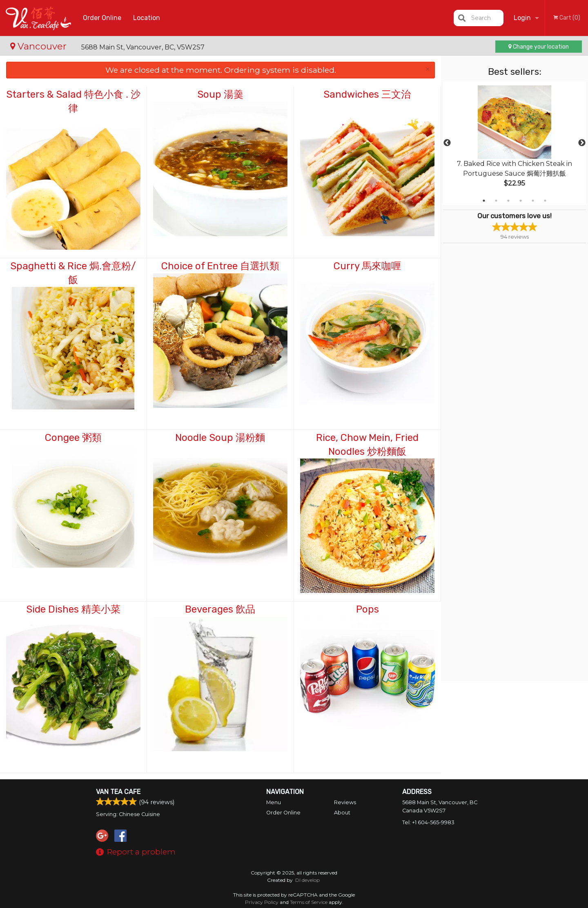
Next (582, 143)
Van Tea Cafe (118, 792)
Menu (274, 802)
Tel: (428, 822)
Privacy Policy (262, 902)
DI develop (307, 880)
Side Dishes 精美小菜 (73, 609)
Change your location (539, 47)
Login (522, 18)
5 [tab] (533, 201)
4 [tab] (521, 201)
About (342, 813)
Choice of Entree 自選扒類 (220, 266)
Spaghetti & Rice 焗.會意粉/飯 (73, 273)
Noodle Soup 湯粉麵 (220, 438)
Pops (367, 609)
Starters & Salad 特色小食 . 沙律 (73, 101)
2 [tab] (496, 201)
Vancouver (40, 46)
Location (147, 18)
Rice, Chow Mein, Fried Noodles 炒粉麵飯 (367, 445)
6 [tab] (545, 201)
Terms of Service (309, 902)
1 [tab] (484, 201)
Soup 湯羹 (220, 94)
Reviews (345, 802)
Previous (447, 143)
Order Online (102, 18)
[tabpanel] (514, 143)
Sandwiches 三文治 (367, 94)
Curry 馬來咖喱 (367, 266)
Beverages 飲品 (220, 609)
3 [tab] (508, 201)
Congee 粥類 (73, 438)
